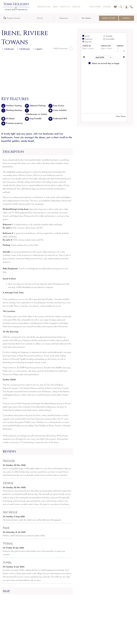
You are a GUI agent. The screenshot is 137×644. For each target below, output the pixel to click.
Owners (107, 7)
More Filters (109, 18)
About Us (65, 7)
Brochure (95, 7)
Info (55, 7)
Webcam (76, 7)
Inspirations (44, 7)
